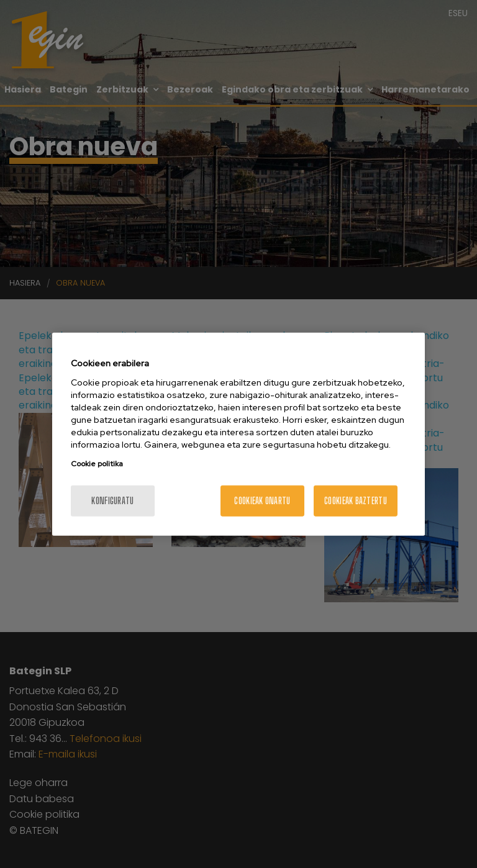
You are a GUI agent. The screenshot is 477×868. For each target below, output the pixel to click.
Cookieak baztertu (356, 500)
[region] (238, 434)
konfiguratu (112, 500)
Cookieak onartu (262, 500)
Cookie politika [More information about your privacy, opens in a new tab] (97, 463)
